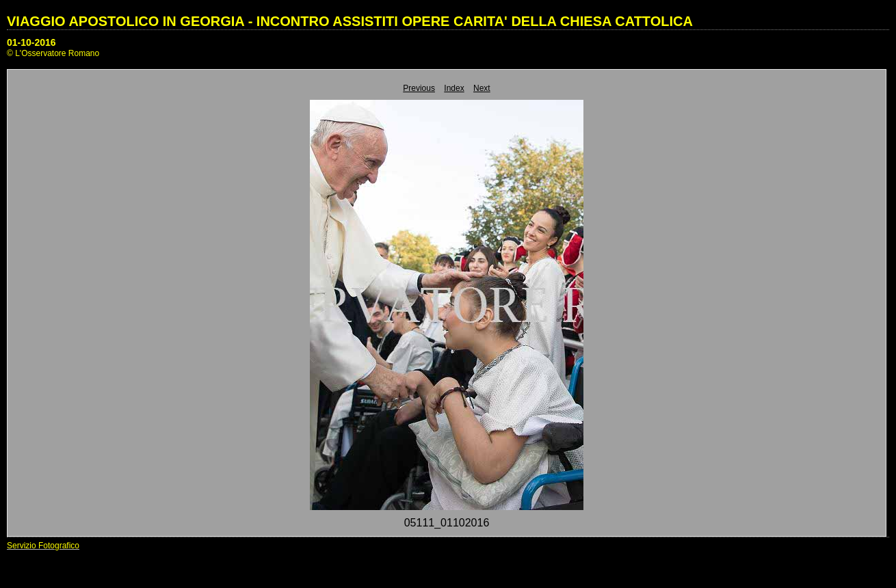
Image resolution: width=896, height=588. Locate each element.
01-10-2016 (31, 42)
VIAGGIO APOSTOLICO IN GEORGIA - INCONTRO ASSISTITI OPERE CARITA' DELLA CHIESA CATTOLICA (350, 21)
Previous (419, 88)
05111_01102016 (447, 523)
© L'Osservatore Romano (53, 53)
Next (482, 88)
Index (454, 88)
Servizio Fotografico (43, 546)
